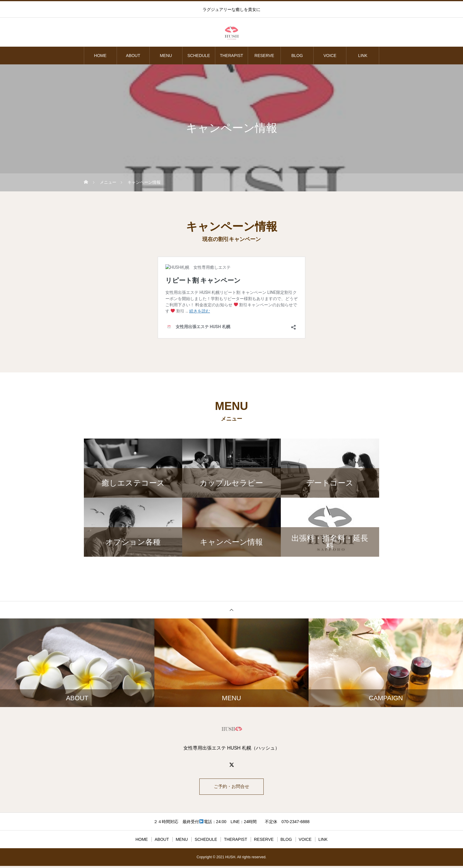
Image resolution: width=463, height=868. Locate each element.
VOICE (330, 56)
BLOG (297, 56)
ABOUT (133, 56)
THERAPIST (232, 56)
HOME (100, 56)
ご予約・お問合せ (231, 788)
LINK (363, 56)
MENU (166, 56)
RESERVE (264, 56)
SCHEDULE (199, 56)
